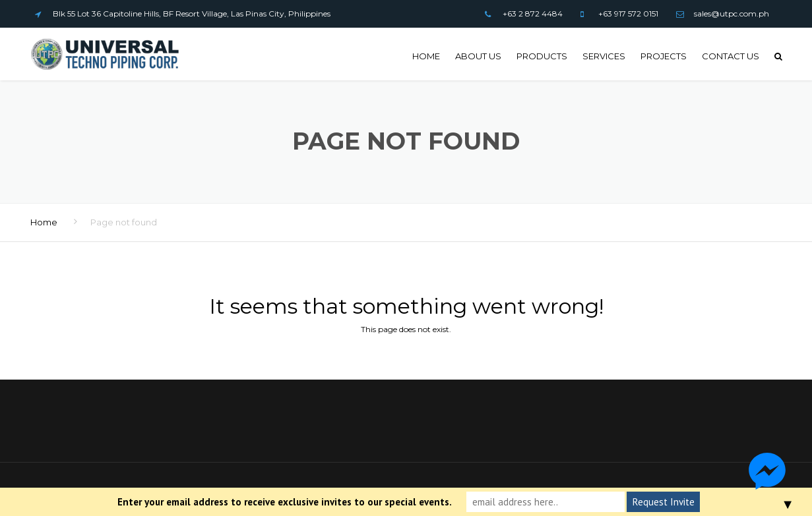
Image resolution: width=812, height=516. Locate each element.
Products (542, 56)
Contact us (731, 56)
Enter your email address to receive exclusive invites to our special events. (285, 502)
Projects (664, 56)
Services (604, 56)
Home (426, 56)
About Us (478, 56)
